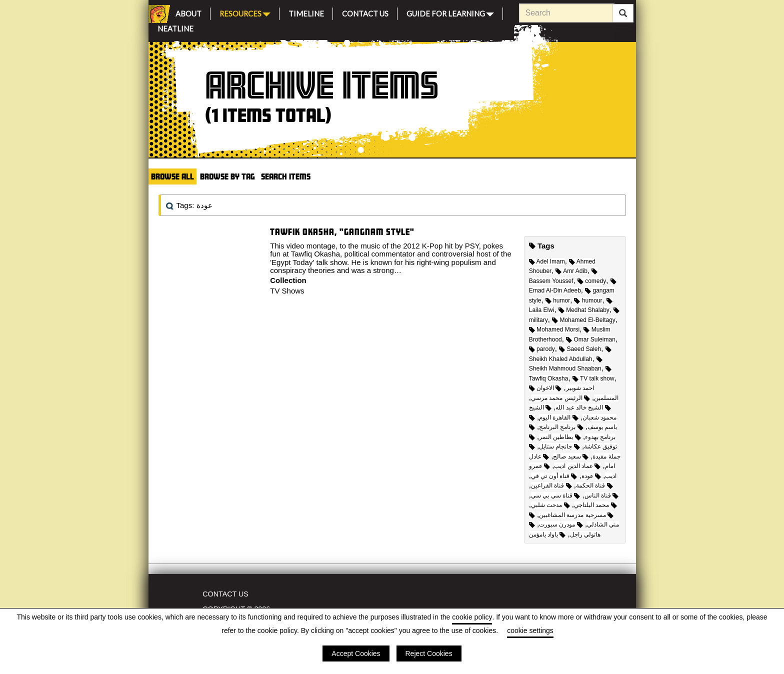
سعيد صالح (571, 456)
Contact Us (365, 12)
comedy (592, 281)
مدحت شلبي (550, 505)
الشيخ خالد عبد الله (583, 407)
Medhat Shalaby (584, 310)
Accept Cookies (356, 653)
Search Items (286, 176)
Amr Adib (571, 271)
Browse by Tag (227, 176)
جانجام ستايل (559, 446)
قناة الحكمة (594, 485)
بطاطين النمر (560, 437)
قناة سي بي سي (555, 495)
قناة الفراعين (551, 485)
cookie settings (530, 630)
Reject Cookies (429, 653)
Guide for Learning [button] (450, 13)
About (188, 12)
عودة (591, 476)
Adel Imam (547, 261)
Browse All (172, 176)
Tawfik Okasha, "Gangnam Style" (342, 232)
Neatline (175, 27)
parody (542, 349)
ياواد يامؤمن (547, 534)
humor (558, 300)
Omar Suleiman (591, 339)
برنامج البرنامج (561, 427)
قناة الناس (602, 495)
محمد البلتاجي (595, 505)
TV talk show (593, 378)
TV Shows (287, 291)
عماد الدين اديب (577, 466)
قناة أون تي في (554, 476)
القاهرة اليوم (559, 417)
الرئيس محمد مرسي (560, 398)
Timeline (306, 12)
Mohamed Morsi (554, 329)
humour (588, 300)
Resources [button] (245, 13)
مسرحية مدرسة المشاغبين (576, 515)
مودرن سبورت (561, 524)
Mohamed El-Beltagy (584, 320)
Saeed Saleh (580, 349)
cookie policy (472, 617)
